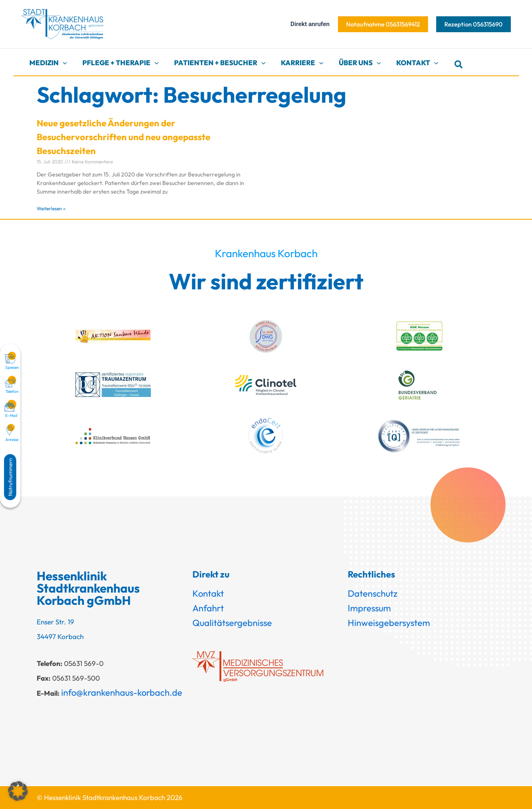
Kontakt (208, 593)
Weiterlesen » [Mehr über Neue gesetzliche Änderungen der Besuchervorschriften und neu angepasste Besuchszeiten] (51, 208)
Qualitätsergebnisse (232, 623)
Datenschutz (373, 593)
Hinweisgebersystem (389, 623)
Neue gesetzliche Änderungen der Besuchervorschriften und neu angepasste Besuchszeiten (124, 137)
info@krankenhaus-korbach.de (122, 692)
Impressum (369, 608)
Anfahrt (208, 608)
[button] (383, 24)
